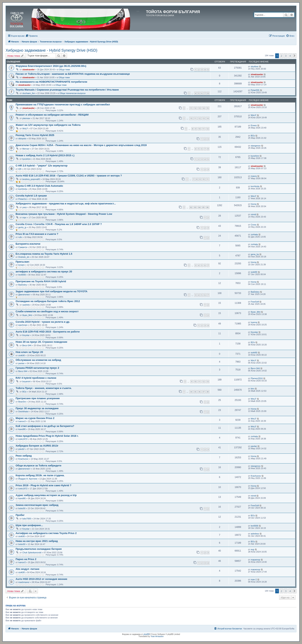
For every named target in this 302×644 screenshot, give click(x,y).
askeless (255, 534)
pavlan (21, 363)
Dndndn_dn (24, 257)
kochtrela (23, 189)
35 (195, 392)
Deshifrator (23, 411)
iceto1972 (23, 439)
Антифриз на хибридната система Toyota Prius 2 (46, 533)
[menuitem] (31, 36)
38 (208, 392)
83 (195, 207)
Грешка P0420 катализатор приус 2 (37, 368)
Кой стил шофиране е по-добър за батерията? (45, 426)
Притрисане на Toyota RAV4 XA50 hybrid (41, 281)
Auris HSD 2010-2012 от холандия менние (41, 579)
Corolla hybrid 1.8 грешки (31, 196)
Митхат (26, 149)
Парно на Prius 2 (26, 559)
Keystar (26, 335)
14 (203, 108)
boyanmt (26, 381)
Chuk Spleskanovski (32, 552)
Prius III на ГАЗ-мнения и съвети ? (37, 234)
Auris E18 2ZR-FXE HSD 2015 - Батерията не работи (48, 332)
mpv (24, 217)
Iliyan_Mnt (27, 315)
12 (195, 108)
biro (253, 389)
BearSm (22, 402)
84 (199, 207)
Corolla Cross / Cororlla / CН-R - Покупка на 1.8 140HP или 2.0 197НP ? (59, 224)
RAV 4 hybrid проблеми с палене (36, 378)
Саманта (23, 247)
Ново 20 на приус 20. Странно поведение (41, 342)
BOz (253, 136)
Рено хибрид (24, 456)
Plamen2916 (257, 378)
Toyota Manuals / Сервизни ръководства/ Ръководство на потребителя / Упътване (67, 90)
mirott (253, 214)
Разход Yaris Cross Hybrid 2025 (35, 135)
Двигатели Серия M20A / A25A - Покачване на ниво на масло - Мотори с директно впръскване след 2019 (81, 145)
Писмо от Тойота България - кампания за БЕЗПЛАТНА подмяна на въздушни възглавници (73, 74)
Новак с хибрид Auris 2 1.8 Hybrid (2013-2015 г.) (45, 155)
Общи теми (64, 70)
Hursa (254, 204)
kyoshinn (26, 159)
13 (199, 108)
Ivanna (254, 322)
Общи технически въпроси (72, 93)
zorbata (254, 234)
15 (208, 108)
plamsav (26, 118)
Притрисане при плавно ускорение (38, 398)
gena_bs (255, 254)
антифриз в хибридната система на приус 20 (44, 272)
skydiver (255, 66)
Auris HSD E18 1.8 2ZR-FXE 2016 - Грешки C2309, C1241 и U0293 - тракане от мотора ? (69, 176)
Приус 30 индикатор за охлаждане (37, 408)
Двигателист (24, 295)
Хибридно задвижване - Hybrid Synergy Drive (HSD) (51, 50)
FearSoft (255, 302)
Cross (254, 225)
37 (203, 392)
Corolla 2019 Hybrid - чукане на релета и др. (43, 322)
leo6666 (22, 275)
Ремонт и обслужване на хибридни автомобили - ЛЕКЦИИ (52, 115)
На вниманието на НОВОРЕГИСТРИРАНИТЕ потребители (51, 82)
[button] (294, 56)
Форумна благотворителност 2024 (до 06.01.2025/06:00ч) (51, 66)
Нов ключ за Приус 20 (29, 352)
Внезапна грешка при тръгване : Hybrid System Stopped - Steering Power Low (64, 214)
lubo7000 (27, 519)
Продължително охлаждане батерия (39, 549)
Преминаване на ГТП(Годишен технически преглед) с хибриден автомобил (63, 105)
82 (191, 207)
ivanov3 (22, 421)
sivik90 (254, 272)
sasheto (26, 305)
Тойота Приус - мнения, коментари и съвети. (44, 388)
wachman (23, 325)
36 (199, 392)
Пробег (20, 515)
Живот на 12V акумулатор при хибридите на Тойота (48, 125)
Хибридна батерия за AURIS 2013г (37, 446)
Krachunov (23, 459)
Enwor (254, 125)
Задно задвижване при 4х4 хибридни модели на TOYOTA (52, 291)
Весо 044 (27, 345)
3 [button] (286, 56)
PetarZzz (23, 199)
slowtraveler (29, 70)
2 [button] (281, 56)
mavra (254, 176)
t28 (20, 169)
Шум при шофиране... (29, 525)
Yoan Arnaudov (157, 636)
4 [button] (290, 56)
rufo (20, 237)
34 (191, 392)
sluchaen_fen (29, 93)
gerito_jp (22, 227)
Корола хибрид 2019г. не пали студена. (40, 475)
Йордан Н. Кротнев (28, 479)
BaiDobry (23, 285)
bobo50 (22, 508)
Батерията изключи (28, 244)
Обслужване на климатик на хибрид (38, 360)
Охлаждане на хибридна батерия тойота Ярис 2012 (48, 301)
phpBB (146, 634)
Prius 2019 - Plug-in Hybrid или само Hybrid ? (43, 485)
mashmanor (24, 582)
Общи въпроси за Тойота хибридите (39, 466)
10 (191, 118)
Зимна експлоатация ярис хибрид (37, 505)
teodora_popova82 (31, 179)
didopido (22, 139)
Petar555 (255, 90)
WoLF (254, 115)
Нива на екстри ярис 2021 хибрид (37, 541)
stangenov (256, 146)
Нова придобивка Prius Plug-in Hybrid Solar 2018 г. (47, 436)
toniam (21, 265)
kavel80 (22, 429)
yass (25, 207)
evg (253, 549)
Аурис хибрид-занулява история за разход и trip (46, 495)
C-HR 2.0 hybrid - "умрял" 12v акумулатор (42, 166)
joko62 (21, 449)
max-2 (254, 579)
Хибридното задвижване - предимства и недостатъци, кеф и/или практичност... (66, 204)
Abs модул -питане (27, 569)
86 (208, 207)
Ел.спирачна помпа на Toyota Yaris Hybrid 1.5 (44, 254)
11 (191, 108)
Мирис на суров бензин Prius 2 (35, 418)
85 (203, 207)
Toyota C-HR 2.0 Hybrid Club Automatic (39, 186)
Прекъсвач (22, 262)
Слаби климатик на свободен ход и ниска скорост (47, 311)
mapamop (255, 560)
